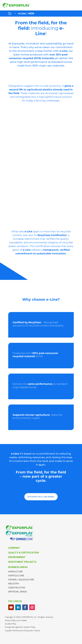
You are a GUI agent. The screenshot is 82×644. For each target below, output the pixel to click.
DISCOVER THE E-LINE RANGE (41, 497)
